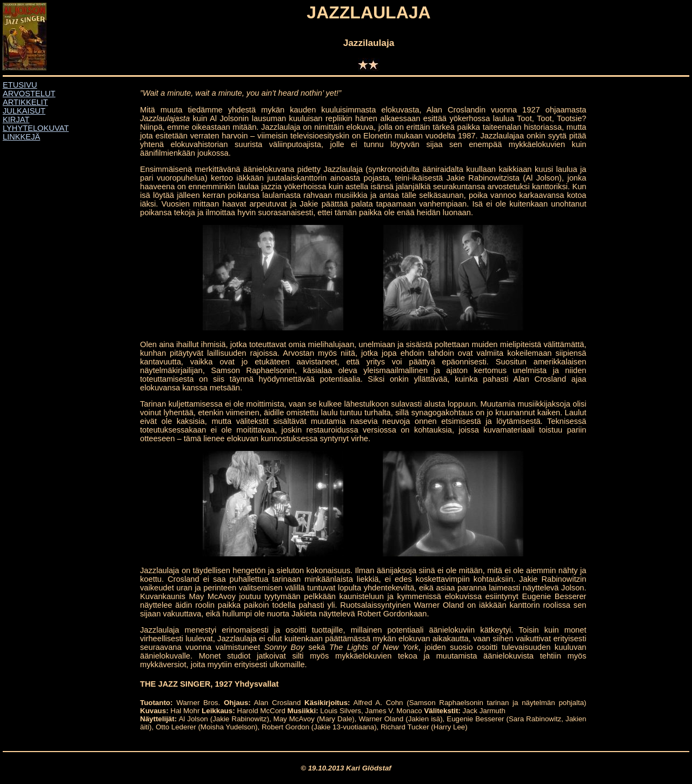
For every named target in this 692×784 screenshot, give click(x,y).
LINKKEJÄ (21, 137)
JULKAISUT (24, 111)
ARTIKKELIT (25, 102)
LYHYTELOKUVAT (36, 128)
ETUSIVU (20, 85)
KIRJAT (16, 119)
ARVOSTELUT (29, 94)
